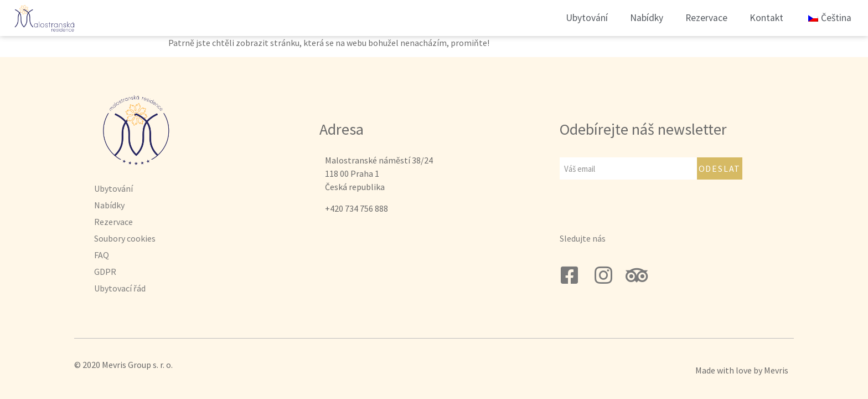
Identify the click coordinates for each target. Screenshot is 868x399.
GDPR (105, 272)
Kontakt (766, 18)
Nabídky (647, 18)
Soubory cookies (125, 238)
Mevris (776, 370)
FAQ (102, 255)
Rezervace (706, 18)
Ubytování (587, 18)
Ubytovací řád (120, 288)
